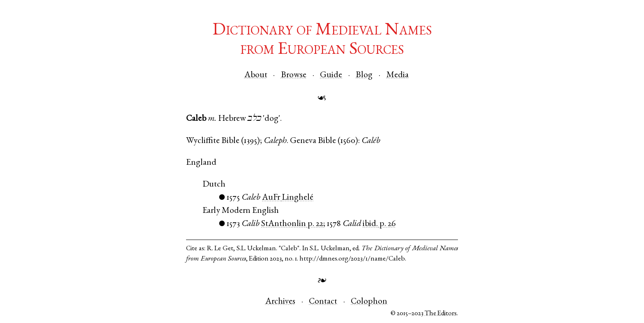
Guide (331, 75)
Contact (323, 302)
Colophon (369, 302)
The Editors (441, 314)
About (256, 75)
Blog (364, 75)
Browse (294, 75)
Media (398, 75)
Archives (280, 302)
